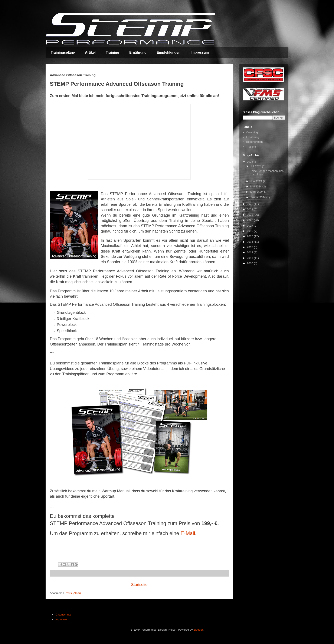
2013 (250, 247)
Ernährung (138, 52)
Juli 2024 (256, 166)
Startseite (139, 585)
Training (112, 52)
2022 (250, 209)
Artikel (90, 52)
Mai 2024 (256, 186)
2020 (250, 220)
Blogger (198, 630)
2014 (250, 242)
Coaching (252, 132)
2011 (250, 258)
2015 (250, 236)
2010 (250, 263)
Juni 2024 (257, 181)
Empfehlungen (169, 52)
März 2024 (257, 192)
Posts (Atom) (73, 593)
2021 (250, 215)
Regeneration (254, 142)
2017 (250, 226)
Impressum (200, 52)
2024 (250, 162)
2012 (250, 252)
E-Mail (188, 533)
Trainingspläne (63, 52)
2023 (250, 204)
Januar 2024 (258, 197)
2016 (250, 231)
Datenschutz (63, 615)
